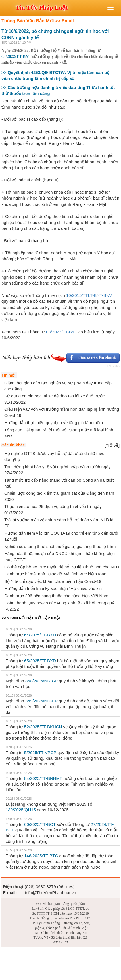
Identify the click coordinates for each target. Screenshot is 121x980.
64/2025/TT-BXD (40, 635)
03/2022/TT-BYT (16, 56)
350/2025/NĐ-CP (41, 681)
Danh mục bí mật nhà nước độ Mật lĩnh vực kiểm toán (55, 574)
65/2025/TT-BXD (40, 661)
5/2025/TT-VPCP (40, 753)
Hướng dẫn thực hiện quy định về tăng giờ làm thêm (54, 423)
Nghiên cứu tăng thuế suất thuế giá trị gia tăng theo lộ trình (60, 546)
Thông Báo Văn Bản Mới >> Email (38, 21)
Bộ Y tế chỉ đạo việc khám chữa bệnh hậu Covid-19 (53, 581)
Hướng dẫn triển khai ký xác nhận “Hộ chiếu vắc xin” (54, 588)
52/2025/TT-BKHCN (43, 727)
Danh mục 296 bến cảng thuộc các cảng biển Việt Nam (56, 596)
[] (112, 445)
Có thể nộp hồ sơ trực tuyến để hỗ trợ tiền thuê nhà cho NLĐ (62, 567)
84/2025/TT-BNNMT (43, 778)
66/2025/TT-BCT (40, 824)
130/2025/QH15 (21, 810)
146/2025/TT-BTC (41, 856)
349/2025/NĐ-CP (41, 701)
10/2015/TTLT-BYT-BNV (89, 295)
